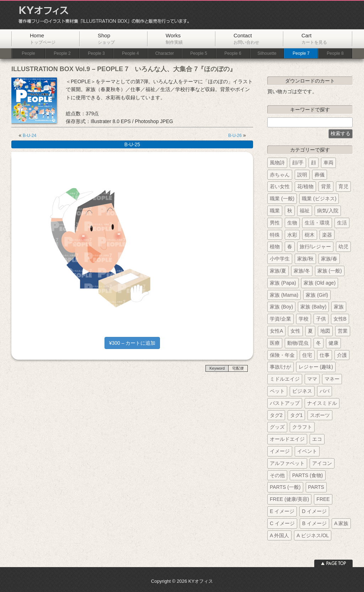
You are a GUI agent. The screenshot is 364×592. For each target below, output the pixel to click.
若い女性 (280, 186)
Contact (246, 39)
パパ (325, 391)
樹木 (310, 235)
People (28, 54)
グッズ (277, 427)
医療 (275, 343)
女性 (295, 331)
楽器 (327, 235)
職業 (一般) (282, 199)
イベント (307, 451)
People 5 (199, 54)
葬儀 (320, 175)
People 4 (130, 54)
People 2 (62, 54)
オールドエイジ (287, 439)
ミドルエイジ (285, 379)
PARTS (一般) (285, 487)
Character (165, 54)
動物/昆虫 (298, 343)
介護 (342, 355)
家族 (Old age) (320, 283)
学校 (304, 319)
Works (174, 39)
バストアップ (285, 403)
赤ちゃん (280, 175)
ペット (277, 391)
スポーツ (320, 415)
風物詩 (277, 163)
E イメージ (282, 511)
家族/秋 (305, 259)
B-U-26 (235, 136)
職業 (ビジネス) (319, 199)
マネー (332, 379)
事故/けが (280, 367)
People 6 (233, 54)
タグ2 (276, 415)
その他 (277, 475)
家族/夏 (278, 271)
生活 (342, 223)
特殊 (275, 235)
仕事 (325, 355)
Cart (314, 39)
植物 (275, 247)
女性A (276, 331)
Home (43, 39)
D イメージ (314, 511)
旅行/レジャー (315, 247)
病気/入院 (328, 211)
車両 (328, 163)
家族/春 (329, 259)
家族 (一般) (330, 271)
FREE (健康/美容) (289, 499)
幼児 (343, 247)
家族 (339, 307)
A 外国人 (279, 535)
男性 (275, 223)
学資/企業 (280, 319)
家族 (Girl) (317, 295)
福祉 (305, 211)
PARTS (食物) (308, 475)
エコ (317, 439)
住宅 (307, 355)
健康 (333, 343)
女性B (340, 319)
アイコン (322, 463)
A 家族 (341, 523)
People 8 (335, 54)
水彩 (292, 235)
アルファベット (287, 463)
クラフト (302, 427)
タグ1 (296, 415)
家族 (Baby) (313, 307)
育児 (343, 186)
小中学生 (280, 259)
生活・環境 (317, 223)
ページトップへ (333, 563)
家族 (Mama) (284, 295)
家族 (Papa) (283, 283)
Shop (106, 39)
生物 (292, 223)
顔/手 (298, 163)
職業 (275, 211)
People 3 (96, 54)
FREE (323, 499)
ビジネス (302, 391)
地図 (325, 331)
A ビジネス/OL (313, 535)
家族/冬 (302, 271)
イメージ (280, 451)
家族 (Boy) (281, 307)
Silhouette (267, 54)
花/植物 (305, 186)
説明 (302, 175)
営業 (343, 331)
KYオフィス (101, 15)
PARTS (316, 487)
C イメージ (282, 523)
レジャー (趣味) (316, 367)
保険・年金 (282, 355)
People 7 (301, 54)
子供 (321, 319)
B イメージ (314, 523)
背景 (326, 186)
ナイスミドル (322, 403)
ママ (312, 379)
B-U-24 (30, 136)
